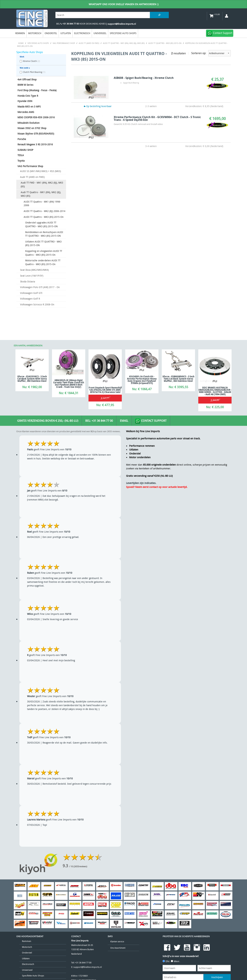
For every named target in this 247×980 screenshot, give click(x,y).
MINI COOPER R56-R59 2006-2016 (36, 117)
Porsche (22, 139)
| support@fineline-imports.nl (121, 24)
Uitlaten (66, 33)
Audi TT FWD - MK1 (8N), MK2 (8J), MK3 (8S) (42, 184)
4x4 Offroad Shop (27, 79)
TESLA (21, 155)
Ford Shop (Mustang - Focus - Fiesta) (37, 90)
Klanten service (117, 942)
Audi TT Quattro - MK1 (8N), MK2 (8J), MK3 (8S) (41, 194)
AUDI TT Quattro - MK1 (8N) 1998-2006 (42, 203)
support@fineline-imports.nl (88, 967)
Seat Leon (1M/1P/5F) (32, 276)
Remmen (20, 33)
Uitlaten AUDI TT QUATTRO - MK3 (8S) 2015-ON (43, 243)
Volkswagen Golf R (30, 299)
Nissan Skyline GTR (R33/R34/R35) (36, 134)
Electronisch (82, 33)
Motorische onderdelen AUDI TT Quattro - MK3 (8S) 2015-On (43, 262)
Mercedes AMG (26, 112)
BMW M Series (25, 85)
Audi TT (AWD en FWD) (32, 177)
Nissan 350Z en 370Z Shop (32, 128)
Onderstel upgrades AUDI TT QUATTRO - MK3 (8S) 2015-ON (41, 224)
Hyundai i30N (25, 101)
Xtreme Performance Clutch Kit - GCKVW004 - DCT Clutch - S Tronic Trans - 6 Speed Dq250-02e (157, 118)
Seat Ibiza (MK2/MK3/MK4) (34, 270)
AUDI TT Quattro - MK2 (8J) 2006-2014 (45, 211)
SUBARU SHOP (25, 150)
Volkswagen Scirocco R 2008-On (37, 304)
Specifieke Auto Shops (123, 33)
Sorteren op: (211, 53)
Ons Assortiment (118, 948)
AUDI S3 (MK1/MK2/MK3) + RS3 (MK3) (40, 171)
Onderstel (51, 33)
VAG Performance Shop (30, 166)
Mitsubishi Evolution (28, 123)
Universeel (100, 33)
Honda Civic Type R (28, 96)
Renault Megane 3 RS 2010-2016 (35, 144)
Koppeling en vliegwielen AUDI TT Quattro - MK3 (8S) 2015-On (44, 253)
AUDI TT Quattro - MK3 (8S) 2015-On (44, 217)
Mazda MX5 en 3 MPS (29, 106)
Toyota (21, 161)
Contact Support (151, 421)
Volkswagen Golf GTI (31, 293)
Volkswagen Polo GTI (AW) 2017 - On (40, 287)
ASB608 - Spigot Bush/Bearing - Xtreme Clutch (144, 78)
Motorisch (35, 33)
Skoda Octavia (28, 281)
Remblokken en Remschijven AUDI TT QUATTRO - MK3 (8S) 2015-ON (44, 234)
